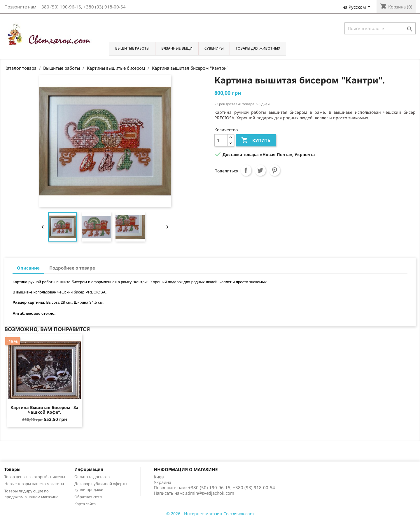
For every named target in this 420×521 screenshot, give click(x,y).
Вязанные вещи (177, 48)
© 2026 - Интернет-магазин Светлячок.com (210, 514)
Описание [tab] (28, 268)
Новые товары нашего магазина (34, 484)
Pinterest (275, 170)
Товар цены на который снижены (35, 477)
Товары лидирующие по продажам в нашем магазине (31, 494)
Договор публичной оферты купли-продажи (101, 487)
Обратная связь (89, 497)
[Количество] (221, 140)
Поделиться (246, 170)
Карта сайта (85, 504)
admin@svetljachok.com (210, 493)
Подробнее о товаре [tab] (72, 268)
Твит (260, 170)
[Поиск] (380, 28)
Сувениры (214, 48)
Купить (256, 140)
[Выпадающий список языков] (357, 8)
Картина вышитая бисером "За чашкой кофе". (44, 410)
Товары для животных (258, 48)
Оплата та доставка (92, 477)
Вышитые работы (132, 48)
